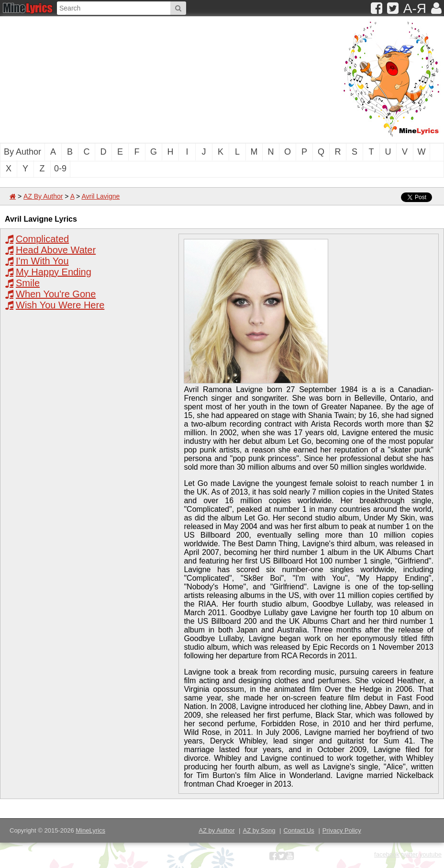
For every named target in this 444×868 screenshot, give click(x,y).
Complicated (42, 239)
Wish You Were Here (60, 305)
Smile (28, 283)
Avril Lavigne (100, 196)
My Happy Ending (54, 272)
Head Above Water (56, 250)
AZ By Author (43, 196)
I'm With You (42, 261)
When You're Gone (56, 294)
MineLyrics (90, 830)
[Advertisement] (127, 79)
